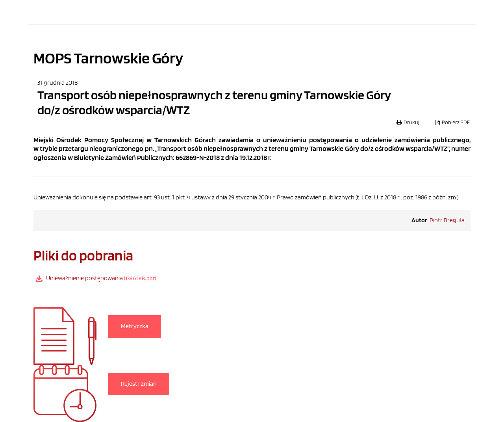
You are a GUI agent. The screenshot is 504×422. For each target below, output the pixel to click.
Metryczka (135, 326)
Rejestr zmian (139, 384)
